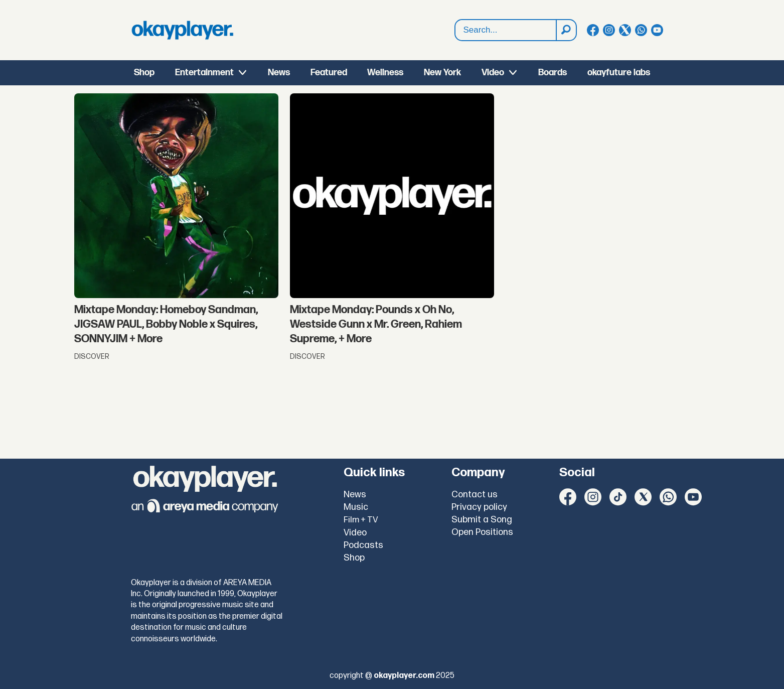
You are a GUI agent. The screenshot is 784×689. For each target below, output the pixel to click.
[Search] (566, 30)
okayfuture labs (619, 73)
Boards (553, 73)
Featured (329, 73)
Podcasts (363, 545)
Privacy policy (479, 507)
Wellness (385, 73)
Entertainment (204, 73)
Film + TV (361, 520)
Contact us (475, 495)
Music (356, 507)
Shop (144, 73)
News (279, 73)
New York (442, 73)
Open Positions (482, 532)
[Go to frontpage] (183, 30)
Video (493, 73)
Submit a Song (482, 520)
